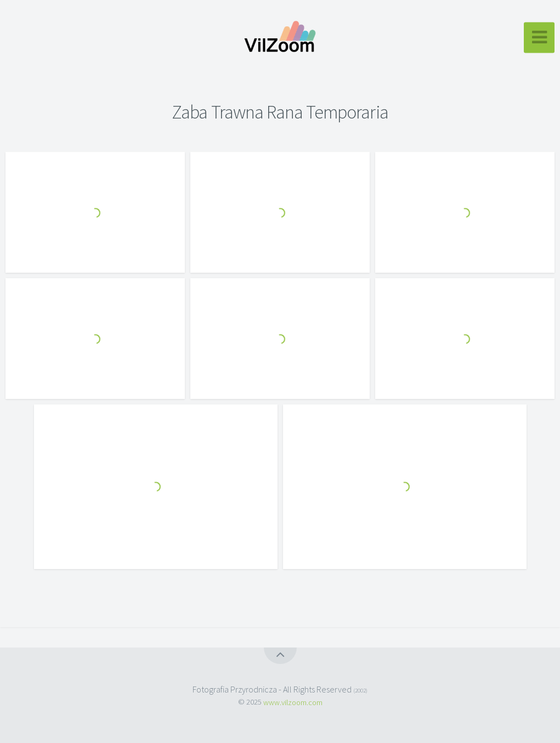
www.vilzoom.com (293, 702)
